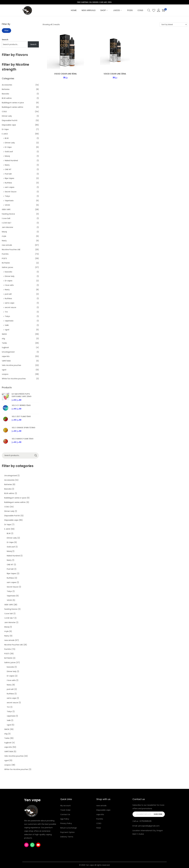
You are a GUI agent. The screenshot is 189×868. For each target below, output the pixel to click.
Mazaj (7, 156)
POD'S (4, 258)
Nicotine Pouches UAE (11, 250)
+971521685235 (145, 821)
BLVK (7, 138)
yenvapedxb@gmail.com (149, 826)
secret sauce (10, 307)
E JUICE (5, 134)
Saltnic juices (7, 267)
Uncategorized (8, 352)
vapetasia (9, 321)
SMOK (4, 334)
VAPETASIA (6, 361)
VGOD (7, 205)
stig (3, 339)
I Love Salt (6, 218)
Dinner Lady (7, 116)
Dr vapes (9, 281)
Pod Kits (5, 254)
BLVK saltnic (7, 98)
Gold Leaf (9, 152)
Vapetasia (9, 201)
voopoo (5, 374)
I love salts (9, 285)
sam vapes (10, 187)
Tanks (4, 343)
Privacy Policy (66, 823)
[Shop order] (173, 24)
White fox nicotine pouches (14, 379)
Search (5, 40)
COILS (4, 112)
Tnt (6, 312)
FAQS (99, 828)
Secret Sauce (11, 192)
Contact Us (65, 814)
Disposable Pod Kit (10, 120)
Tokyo (7, 196)
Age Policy (65, 819)
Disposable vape (9, 125)
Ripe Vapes (9, 178)
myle (4, 236)
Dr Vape (5, 129)
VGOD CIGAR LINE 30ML (115, 74)
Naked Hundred (11, 160)
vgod (7, 330)
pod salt (8, 294)
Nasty (7, 165)
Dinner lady (10, 276)
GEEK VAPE (6, 209)
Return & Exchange (69, 828)
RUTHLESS (6, 263)
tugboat (5, 347)
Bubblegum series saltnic (13, 107)
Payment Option (67, 832)
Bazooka (5, 94)
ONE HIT (8, 169)
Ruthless (8, 183)
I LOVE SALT (7, 223)
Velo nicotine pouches (11, 365)
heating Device (8, 214)
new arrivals (7, 245)
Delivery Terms (67, 837)
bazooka (8, 272)
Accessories (7, 85)
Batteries (6, 89)
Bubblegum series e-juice (13, 103)
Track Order (65, 810)
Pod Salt (8, 174)
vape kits (6, 356)
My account (66, 806)
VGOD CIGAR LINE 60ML (65, 74)
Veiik (7, 325)
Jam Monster (8, 227)
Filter (6, 31)
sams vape (10, 303)
